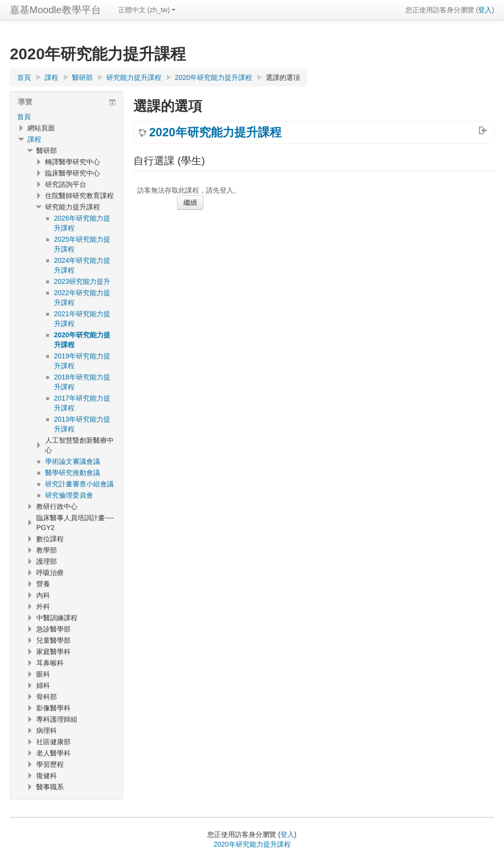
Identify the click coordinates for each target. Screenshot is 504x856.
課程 (34, 139)
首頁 (24, 117)
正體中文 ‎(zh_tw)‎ (147, 10)
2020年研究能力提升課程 (215, 132)
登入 (485, 10)
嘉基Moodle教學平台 (55, 10)
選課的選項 (283, 77)
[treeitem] (66, 117)
